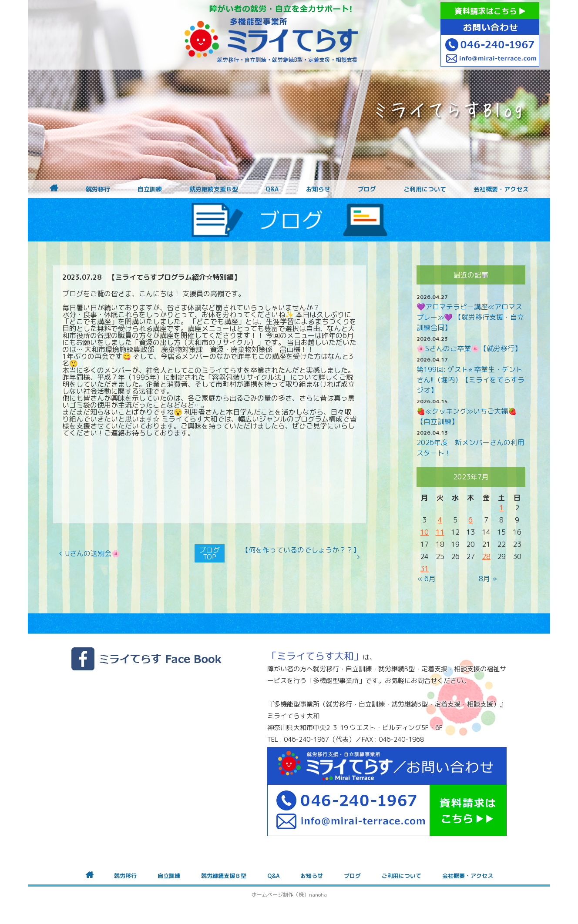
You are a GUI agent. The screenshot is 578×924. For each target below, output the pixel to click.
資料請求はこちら (490, 11)
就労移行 (98, 189)
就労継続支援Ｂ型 (214, 189)
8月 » (488, 579)
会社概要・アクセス (501, 189)
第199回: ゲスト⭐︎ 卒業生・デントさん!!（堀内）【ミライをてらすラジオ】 (470, 380)
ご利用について (425, 189)
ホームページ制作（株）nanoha (289, 895)
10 (424, 532)
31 (424, 569)
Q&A (272, 189)
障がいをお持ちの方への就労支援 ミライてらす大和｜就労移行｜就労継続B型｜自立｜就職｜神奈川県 (272, 35)
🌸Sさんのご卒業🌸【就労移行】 (469, 348)
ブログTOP (209, 553)
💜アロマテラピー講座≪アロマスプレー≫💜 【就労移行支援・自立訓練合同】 (470, 317)
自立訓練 (150, 189)
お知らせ (318, 189)
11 (440, 532)
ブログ (367, 189)
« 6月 (427, 579)
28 (486, 556)
